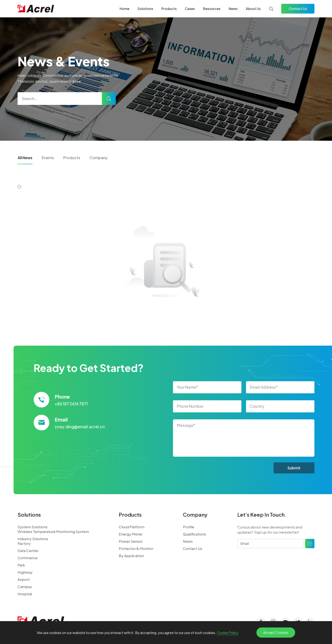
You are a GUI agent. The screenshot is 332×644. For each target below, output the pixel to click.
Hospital (25, 594)
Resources (212, 9)
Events (48, 158)
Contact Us (298, 9)
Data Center (28, 551)
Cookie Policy (228, 633)
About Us (253, 9)
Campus (25, 587)
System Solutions (33, 527)
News (233, 9)
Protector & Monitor (136, 548)
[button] (19, 187)
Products (169, 9)
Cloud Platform (132, 527)
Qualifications (194, 534)
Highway (25, 572)
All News (25, 158)
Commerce (28, 558)
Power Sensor (131, 541)
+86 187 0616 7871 (71, 404)
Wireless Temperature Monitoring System (53, 531)
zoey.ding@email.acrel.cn (80, 427)
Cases (190, 9)
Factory (24, 543)
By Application (131, 556)
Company (99, 158)
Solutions (145, 9)
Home (125, 9)
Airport (24, 579)
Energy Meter (131, 534)
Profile (189, 527)
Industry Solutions (33, 539)
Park (21, 565)
